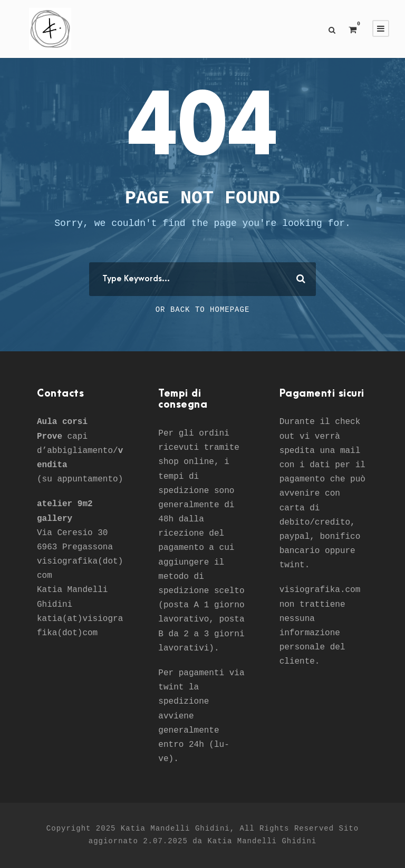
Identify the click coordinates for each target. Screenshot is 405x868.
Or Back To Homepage (203, 310)
